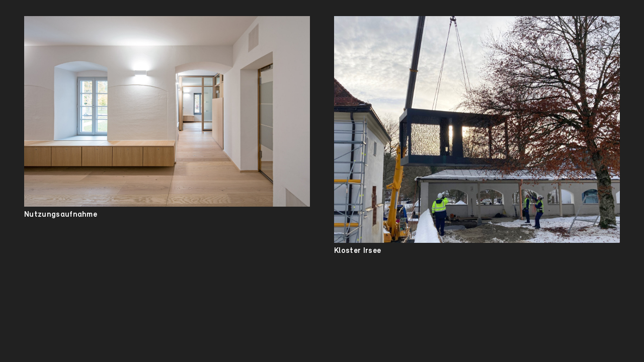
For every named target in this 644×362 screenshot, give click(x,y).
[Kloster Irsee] (477, 129)
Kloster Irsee (357, 251)
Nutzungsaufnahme (61, 215)
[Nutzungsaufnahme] (167, 111)
